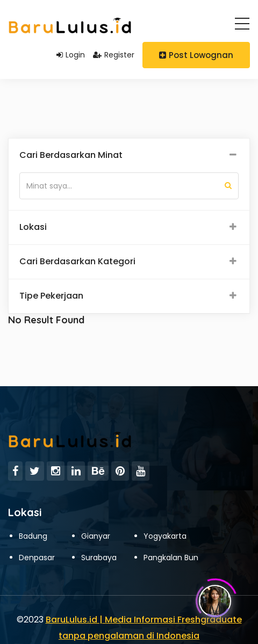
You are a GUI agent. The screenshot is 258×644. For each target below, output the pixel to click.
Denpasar (37, 558)
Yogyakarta (165, 536)
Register (114, 55)
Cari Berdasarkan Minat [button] (71, 155)
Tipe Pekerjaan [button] (51, 296)
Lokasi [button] (33, 227)
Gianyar (96, 536)
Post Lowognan (196, 55)
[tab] (129, 155)
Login (71, 55)
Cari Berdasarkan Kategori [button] (77, 262)
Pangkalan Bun (171, 558)
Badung (33, 536)
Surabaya (99, 558)
